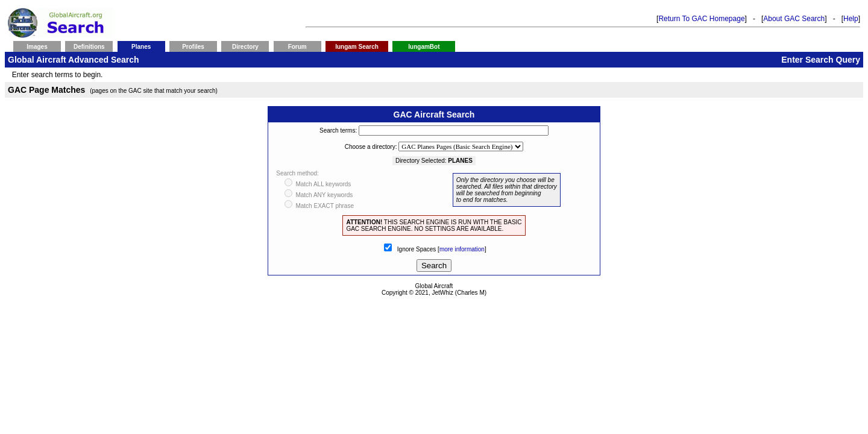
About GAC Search (794, 19)
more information (462, 249)
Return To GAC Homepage (701, 19)
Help (851, 19)
